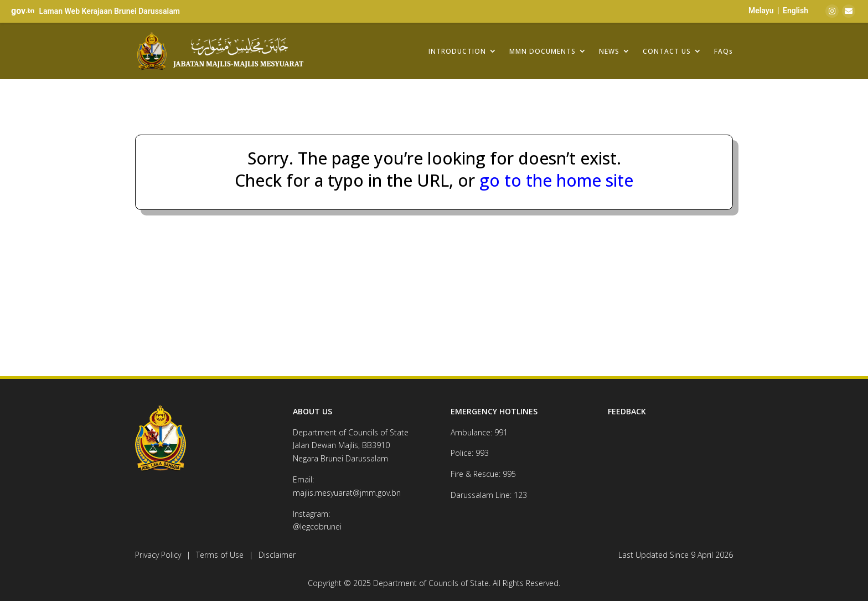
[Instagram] (832, 11)
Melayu (761, 11)
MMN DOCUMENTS (542, 51)
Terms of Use (220, 555)
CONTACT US (667, 51)
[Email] (849, 11)
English (795, 11)
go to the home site (554, 180)
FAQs (724, 51)
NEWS (609, 51)
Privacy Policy (158, 555)
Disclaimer (277, 555)
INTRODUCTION (457, 51)
